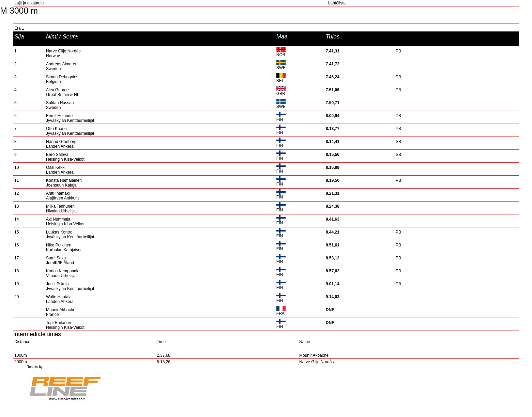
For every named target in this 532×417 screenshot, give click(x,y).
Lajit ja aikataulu (29, 3)
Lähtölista (337, 3)
